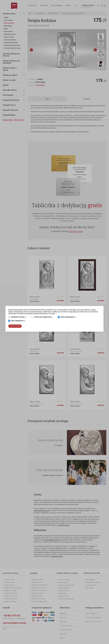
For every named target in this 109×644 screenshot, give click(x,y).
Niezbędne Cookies (19, 317)
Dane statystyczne (19, 321)
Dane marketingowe (69, 317)
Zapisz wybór (15, 326)
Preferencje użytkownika (44, 317)
